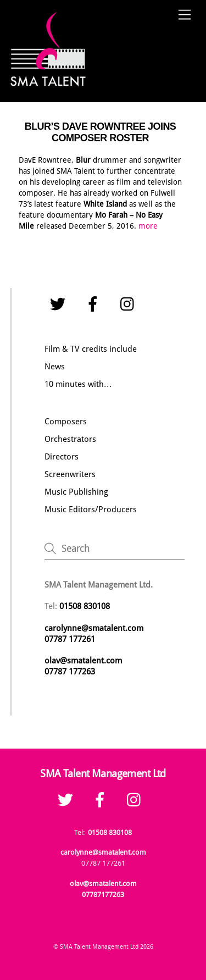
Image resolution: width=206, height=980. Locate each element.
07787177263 (103, 895)
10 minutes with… (78, 384)
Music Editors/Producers (91, 510)
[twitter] (60, 304)
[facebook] (95, 304)
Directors (62, 457)
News (55, 367)
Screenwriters (70, 474)
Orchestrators (70, 439)
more (148, 226)
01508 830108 (110, 832)
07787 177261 (70, 639)
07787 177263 (71, 672)
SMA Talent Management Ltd (99, 946)
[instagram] (130, 304)
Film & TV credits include (91, 349)
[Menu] (185, 15)
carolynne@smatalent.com (94, 628)
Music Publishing (76, 492)
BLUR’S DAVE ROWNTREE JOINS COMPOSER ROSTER (101, 132)
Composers (66, 422)
